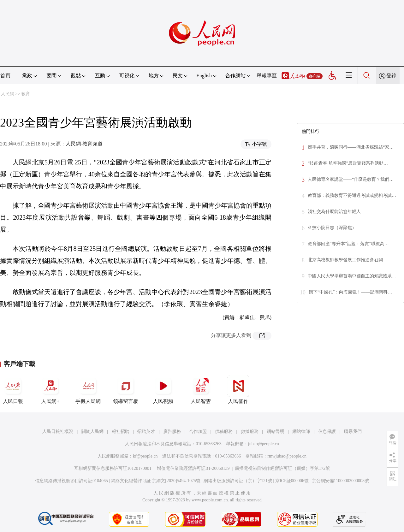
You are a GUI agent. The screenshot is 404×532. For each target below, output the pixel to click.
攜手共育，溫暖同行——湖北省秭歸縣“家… (351, 147)
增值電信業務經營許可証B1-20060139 (193, 468)
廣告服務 (172, 432)
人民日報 (13, 389)
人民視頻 (163, 389)
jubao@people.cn (264, 444)
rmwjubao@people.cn (287, 456)
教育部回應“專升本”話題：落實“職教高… (348, 244)
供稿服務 (224, 432)
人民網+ (50, 389)
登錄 (391, 76)
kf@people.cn (145, 456)
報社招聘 (121, 432)
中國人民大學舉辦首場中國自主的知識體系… (352, 276)
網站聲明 (276, 432)
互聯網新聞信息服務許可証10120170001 (113, 468)
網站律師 (301, 432)
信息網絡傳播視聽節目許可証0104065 (71, 481)
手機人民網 (88, 389)
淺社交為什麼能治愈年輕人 (334, 212)
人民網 (8, 94)
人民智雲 (201, 389)
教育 (26, 94)
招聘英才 (146, 432)
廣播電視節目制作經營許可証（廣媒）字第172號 (282, 468)
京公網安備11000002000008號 (340, 481)
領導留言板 (126, 389)
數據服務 (250, 432)
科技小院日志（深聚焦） (332, 228)
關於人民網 (92, 432)
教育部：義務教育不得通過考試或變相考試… (352, 195)
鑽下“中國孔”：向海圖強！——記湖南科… (350, 292)
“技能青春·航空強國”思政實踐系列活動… (348, 163)
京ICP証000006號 (292, 481)
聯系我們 (353, 432)
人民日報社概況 (58, 432)
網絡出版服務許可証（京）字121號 (238, 481)
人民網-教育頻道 (84, 144)
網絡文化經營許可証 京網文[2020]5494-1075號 (156, 481)
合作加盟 (198, 432)
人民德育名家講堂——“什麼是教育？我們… (351, 179)
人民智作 (238, 389)
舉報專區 (267, 76)
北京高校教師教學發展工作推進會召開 (345, 260)
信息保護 (327, 432)
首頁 (5, 76)
